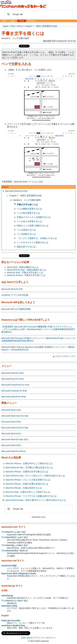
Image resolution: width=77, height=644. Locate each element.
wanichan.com (38, 517)
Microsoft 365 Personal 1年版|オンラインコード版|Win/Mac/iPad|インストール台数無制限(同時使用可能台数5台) (38, 339)
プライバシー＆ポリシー (45, 638)
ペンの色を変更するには (28, 213)
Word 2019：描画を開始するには (23, 267)
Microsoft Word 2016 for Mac (15, 428)
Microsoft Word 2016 (11, 422)
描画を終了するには (26, 247)
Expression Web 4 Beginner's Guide (19, 573)
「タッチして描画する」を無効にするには (37, 238)
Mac (13, 21)
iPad (22, 21)
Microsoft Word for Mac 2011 (15, 439)
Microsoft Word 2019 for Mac (15, 416)
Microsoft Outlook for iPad (14, 397)
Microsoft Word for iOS (12, 289)
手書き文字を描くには (23, 33)
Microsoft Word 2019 (11, 410)
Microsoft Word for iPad (16, 191)
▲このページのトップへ (64, 356)
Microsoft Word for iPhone (14, 451)
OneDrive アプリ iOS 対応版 (15, 295)
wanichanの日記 (9, 566)
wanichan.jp (7, 596)
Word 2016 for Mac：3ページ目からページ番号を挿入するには (35, 476)
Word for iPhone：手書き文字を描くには (26, 275)
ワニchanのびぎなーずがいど (15, 551)
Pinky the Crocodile (11, 621)
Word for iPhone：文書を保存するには (24, 488)
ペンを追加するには (26, 230)
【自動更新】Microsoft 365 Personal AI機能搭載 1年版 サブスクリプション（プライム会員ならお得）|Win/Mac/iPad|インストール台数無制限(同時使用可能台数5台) (38, 329)
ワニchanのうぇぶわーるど (14, 532)
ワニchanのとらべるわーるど (15, 601)
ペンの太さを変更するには (29, 221)
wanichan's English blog (13, 625)
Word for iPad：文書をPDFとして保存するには (28, 492)
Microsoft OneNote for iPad (14, 391)
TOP (4, 21)
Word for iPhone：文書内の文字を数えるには (27, 472)
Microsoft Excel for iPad (13, 379)
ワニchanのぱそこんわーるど (15, 537)
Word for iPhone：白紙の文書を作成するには (27, 484)
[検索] (38, 14)
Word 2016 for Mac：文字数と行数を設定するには (29, 467)
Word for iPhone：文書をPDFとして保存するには (29, 463)
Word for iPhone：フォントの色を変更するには (28, 480)
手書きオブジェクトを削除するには (34, 217)
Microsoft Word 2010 (11, 445)
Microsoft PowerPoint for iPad (15, 385)
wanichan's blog (9, 606)
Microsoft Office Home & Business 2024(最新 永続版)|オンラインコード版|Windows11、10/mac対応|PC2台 (38, 348)
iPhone (32, 21)
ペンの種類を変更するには (29, 209)
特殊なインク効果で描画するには (33, 226)
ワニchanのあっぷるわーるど (15, 545)
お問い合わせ (27, 638)
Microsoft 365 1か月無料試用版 (16, 309)
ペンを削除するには (26, 234)
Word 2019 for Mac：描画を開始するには (26, 270)
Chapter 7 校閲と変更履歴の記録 (25, 195)
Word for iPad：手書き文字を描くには (25, 272)
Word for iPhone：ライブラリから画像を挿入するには (31, 496)
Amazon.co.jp (9, 320)
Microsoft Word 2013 (11, 433)
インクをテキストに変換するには (33, 242)
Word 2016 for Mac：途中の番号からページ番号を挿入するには (36, 500)
